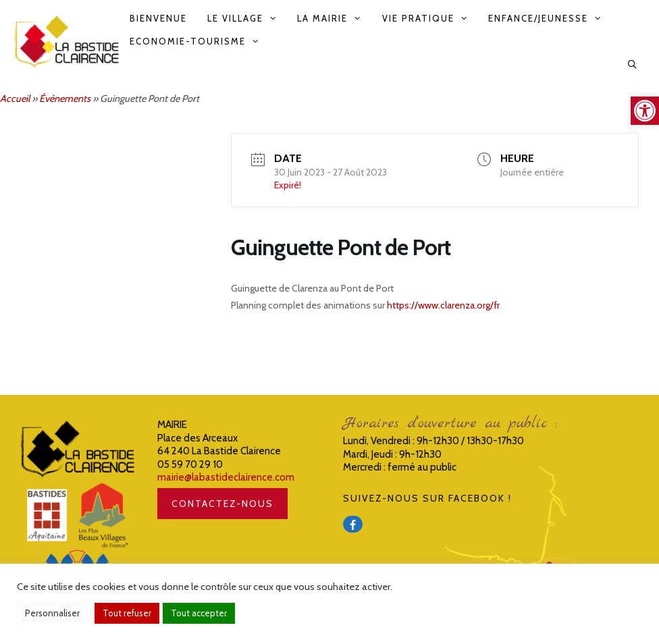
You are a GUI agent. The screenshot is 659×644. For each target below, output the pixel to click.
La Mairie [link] (334, 18)
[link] (645, 111)
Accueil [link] (15, 99)
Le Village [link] (247, 18)
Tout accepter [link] (199, 613)
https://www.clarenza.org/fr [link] (443, 305)
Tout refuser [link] (127, 613)
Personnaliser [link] (52, 613)
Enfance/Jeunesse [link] (550, 18)
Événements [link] (65, 99)
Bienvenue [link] (158, 18)
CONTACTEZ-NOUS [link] (222, 504)
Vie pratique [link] (430, 18)
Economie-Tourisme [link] (200, 41)
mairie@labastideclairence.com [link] (226, 477)
